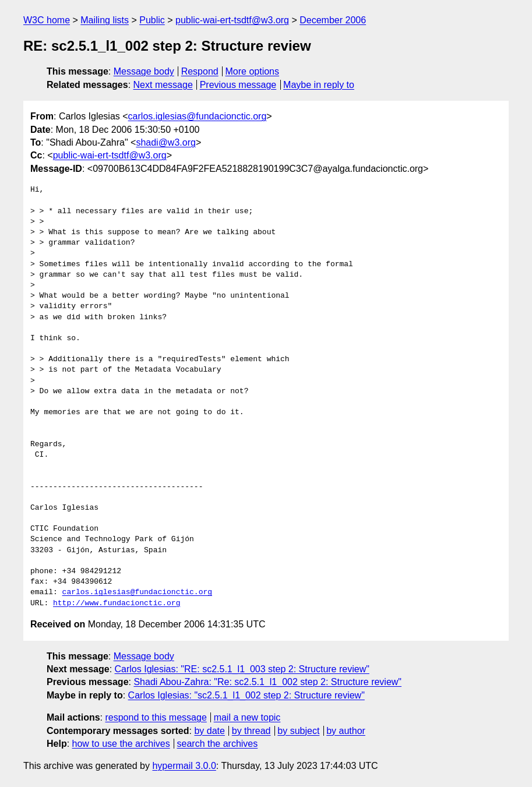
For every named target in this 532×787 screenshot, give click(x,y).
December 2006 (333, 20)
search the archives (218, 744)
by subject (298, 731)
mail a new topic (247, 717)
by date (209, 731)
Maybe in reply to (319, 85)
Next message (163, 85)
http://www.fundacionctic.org (117, 604)
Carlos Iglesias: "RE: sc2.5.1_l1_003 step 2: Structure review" (242, 669)
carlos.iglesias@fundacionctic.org (198, 116)
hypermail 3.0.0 (184, 766)
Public (152, 20)
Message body (144, 71)
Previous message (238, 85)
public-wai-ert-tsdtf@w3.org (232, 20)
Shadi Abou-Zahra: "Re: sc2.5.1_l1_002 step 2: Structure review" (267, 682)
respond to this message (156, 717)
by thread (251, 731)
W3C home (47, 20)
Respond (200, 71)
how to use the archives (121, 744)
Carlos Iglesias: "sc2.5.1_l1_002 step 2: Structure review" (246, 695)
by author (346, 731)
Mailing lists (105, 20)
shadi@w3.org (166, 142)
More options (253, 71)
